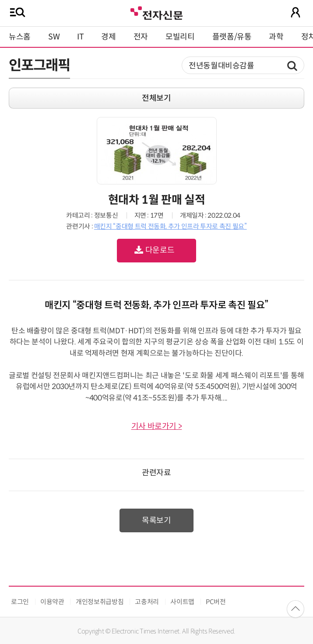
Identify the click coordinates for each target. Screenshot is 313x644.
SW (54, 37)
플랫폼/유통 (232, 37)
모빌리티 (180, 37)
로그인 (20, 602)
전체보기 (156, 98)
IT (80, 37)
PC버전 (216, 602)
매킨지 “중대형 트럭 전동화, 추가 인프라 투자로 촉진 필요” (171, 226)
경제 (108, 37)
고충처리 (147, 602)
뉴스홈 (20, 37)
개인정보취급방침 (100, 602)
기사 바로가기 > (157, 426)
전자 (141, 37)
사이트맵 (182, 602)
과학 (276, 37)
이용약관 (52, 602)
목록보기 (156, 520)
